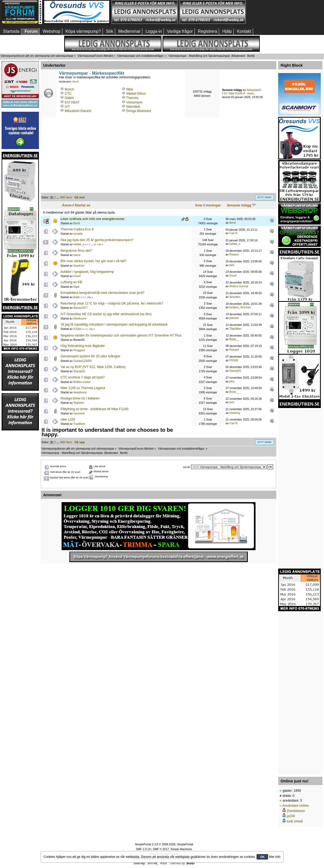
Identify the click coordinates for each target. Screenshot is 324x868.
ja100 (291, 816)
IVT (67, 107)
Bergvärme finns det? (76, 251)
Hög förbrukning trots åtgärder (83, 346)
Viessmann (134, 102)
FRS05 (234, 360)
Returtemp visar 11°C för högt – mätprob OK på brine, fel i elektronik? (112, 303)
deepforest (80, 392)
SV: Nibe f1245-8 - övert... (240, 93)
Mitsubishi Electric (78, 111)
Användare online (295, 806)
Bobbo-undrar (82, 382)
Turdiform (79, 424)
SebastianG (254, 90)
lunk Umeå (295, 821)
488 (62, 197)
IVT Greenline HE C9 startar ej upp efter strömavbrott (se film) (106, 314)
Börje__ (234, 339)
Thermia (132, 98)
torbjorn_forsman (240, 307)
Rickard (234, 350)
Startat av (82, 205)
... (58, 197)
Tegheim (79, 403)
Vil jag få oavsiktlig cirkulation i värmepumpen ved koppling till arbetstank (114, 325)
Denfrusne (80, 318)
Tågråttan (235, 329)
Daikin (69, 98)
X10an (77, 329)
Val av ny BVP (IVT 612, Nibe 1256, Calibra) (93, 367)
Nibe (130, 89)
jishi (232, 265)
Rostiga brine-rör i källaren (80, 398)
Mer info (275, 857)
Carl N (233, 233)
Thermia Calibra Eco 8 (77, 229)
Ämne (67, 205)
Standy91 (79, 371)
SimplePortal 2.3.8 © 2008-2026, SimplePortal (164, 844)
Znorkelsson (296, 811)
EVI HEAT (72, 102)
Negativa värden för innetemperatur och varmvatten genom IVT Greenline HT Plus (121, 335)
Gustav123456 (82, 361)
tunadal (78, 234)
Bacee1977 (80, 308)
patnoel (234, 318)
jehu (232, 381)
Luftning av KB (71, 282)
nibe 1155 (68, 419)
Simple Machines (181, 849)
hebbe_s (79, 244)
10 (95, 245)
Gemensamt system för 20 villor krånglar (90, 356)
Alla (99, 245)
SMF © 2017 (161, 849)
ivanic (77, 255)
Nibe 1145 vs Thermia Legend (83, 388)
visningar (213, 205)
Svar (199, 205)
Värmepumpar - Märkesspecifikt (92, 73)
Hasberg (235, 413)
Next (69, 197)
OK (262, 857)
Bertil (250, 56)
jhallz (76, 297)
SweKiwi (79, 266)
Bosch (69, 89)
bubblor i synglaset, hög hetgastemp (87, 272)
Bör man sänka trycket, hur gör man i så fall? (93, 261)
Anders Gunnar (239, 286)
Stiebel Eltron (136, 94)
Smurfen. (235, 297)
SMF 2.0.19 (143, 849)
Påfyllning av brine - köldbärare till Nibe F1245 (94, 409)
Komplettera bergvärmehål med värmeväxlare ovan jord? (102, 293)
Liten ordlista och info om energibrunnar (92, 219)
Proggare (79, 350)
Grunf (77, 276)
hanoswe (79, 413)
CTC (68, 94)
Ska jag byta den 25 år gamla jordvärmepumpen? (97, 240)
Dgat (76, 287)
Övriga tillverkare (139, 111)
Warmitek (133, 107)
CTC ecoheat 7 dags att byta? (83, 377)
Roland (234, 254)
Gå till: (187, 467)
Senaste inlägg (241, 205)
